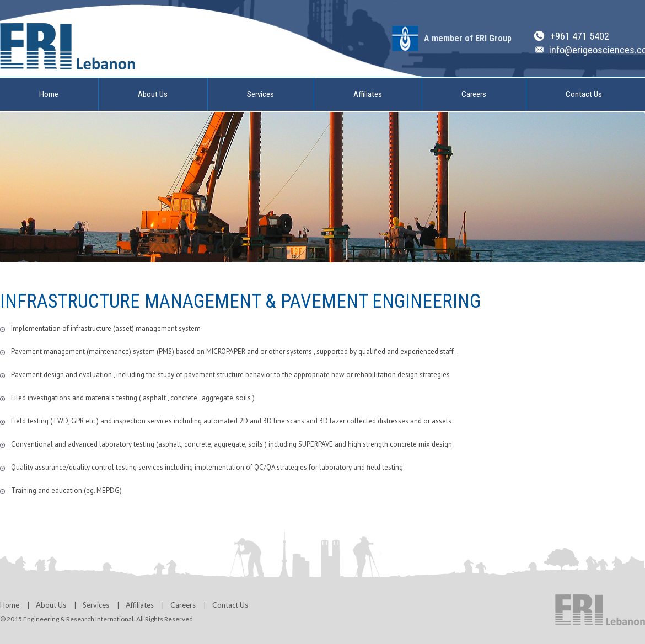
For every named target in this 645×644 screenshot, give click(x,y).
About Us (153, 94)
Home (49, 94)
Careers (474, 94)
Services (260, 94)
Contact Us (584, 94)
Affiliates (368, 94)
